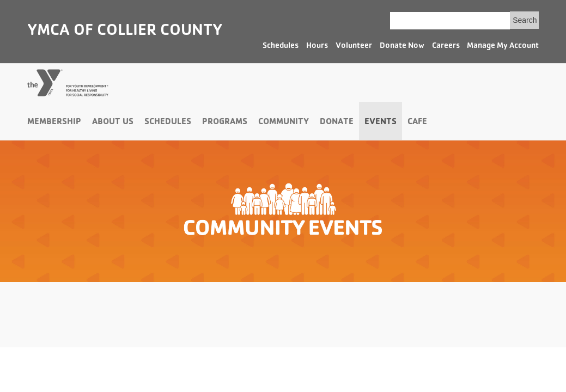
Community (284, 122)
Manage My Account (503, 47)
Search (525, 20)
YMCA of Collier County (125, 32)
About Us (113, 122)
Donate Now (402, 47)
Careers (446, 47)
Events (381, 122)
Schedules (281, 47)
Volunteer (354, 47)
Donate (337, 122)
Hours (317, 47)
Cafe (417, 122)
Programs (225, 122)
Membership (54, 122)
